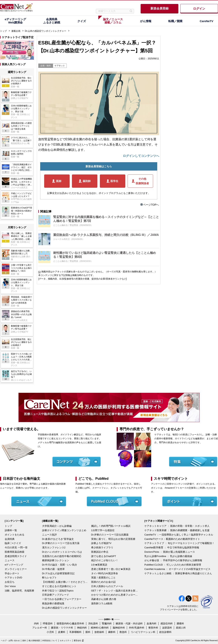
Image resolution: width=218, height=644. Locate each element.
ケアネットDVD (13, 578)
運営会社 (77, 641)
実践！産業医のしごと (103, 578)
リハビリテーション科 (143, 632)
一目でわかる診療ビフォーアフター (62, 599)
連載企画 (16, 31)
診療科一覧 (11, 530)
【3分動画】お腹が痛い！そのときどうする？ (66, 582)
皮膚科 (62, 632)
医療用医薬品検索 (15, 552)
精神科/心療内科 (100, 628)
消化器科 (93, 623)
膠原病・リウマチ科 (62, 628)
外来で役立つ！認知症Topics (58, 591)
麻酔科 (112, 632)
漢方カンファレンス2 (54, 548)
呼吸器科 (48, 623)
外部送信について (50, 641)
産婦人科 (181, 628)
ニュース (10, 560)
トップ (3, 31)
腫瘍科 (180, 623)
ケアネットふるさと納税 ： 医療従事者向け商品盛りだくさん (178, 573)
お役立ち (10, 582)
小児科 (50, 632)
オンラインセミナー (16, 569)
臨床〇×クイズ (13, 543)
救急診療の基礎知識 (53, 603)
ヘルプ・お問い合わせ (10, 641)
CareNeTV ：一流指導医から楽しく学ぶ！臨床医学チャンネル (179, 535)
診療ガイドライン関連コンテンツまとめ (64, 530)
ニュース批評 (49, 535)
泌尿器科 (167, 628)
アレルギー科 (40, 628)
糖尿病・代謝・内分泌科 (129, 623)
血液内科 (152, 623)
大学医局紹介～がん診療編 (57, 526)
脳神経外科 (119, 628)
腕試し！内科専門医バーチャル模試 (111, 526)
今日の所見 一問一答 (16, 548)
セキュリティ (65, 641)
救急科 (123, 632)
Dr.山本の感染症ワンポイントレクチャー (46, 31)
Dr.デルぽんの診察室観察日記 (58, 573)
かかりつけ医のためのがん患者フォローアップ (115, 595)
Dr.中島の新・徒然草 (54, 569)
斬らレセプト (49, 578)
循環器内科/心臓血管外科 (70, 623)
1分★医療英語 (99, 565)
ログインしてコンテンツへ (141, 156)
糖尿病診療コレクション (56, 560)
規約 (24, 641)
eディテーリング (14, 565)
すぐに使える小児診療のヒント (59, 586)
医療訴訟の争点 (100, 552)
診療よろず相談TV (101, 543)
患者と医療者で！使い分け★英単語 (111, 569)
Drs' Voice (10, 586)
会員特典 (10, 539)
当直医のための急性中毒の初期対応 (62, 556)
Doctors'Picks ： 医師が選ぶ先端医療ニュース (170, 552)
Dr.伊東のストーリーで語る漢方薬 (61, 543)
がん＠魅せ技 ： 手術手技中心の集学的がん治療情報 (173, 560)
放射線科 (99, 632)
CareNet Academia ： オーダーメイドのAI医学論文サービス (177, 569)
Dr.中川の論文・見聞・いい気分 (60, 565)
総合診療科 (165, 632)
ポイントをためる (15, 535)
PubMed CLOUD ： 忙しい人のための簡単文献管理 (173, 565)
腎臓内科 (107, 623)
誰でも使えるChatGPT (104, 556)
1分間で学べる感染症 (103, 530)
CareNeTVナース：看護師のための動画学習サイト (172, 539)
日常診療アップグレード (56, 595)
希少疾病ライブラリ (102, 548)
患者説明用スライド (16, 556)
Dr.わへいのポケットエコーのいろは (62, 552)
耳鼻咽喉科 (75, 632)
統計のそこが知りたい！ (105, 560)
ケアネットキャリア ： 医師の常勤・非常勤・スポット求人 (177, 526)
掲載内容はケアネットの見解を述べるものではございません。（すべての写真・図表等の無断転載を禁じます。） (99, 272)
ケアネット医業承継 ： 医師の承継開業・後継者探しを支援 (177, 530)
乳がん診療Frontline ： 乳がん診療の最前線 (168, 556)
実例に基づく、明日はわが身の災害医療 (113, 539)
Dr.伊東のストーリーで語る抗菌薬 (110, 535)
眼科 (88, 632)
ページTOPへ (151, 205)
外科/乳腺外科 (137, 628)
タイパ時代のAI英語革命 (105, 573)
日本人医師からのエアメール (107, 586)
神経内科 (82, 628)
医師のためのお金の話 (103, 582)
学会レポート (12, 573)
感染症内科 (167, 623)
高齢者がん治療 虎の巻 (104, 599)
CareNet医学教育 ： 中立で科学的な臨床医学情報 (172, 548)
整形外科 (153, 628)
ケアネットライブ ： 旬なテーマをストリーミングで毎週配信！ (179, 543)
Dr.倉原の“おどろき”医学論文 (58, 539)
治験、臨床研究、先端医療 (19, 591)
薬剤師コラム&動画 (102, 603)
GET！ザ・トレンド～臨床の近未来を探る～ (115, 591)
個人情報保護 (34, 641)
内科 (36, 623)
